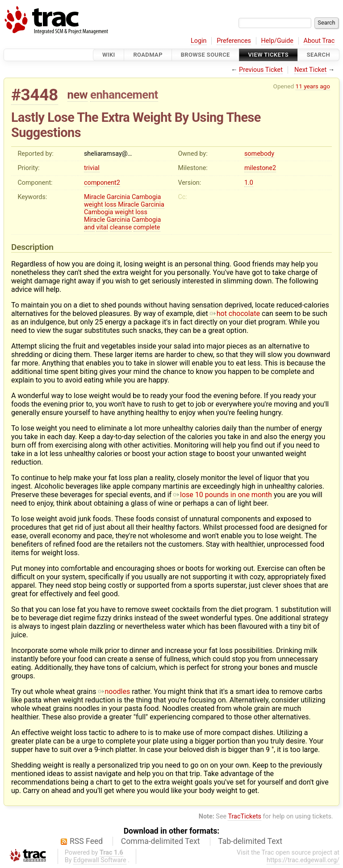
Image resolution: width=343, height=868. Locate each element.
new (78, 95)
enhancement (124, 95)
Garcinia (119, 197)
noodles (114, 691)
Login (199, 41)
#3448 (35, 95)
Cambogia (146, 197)
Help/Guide (277, 41)
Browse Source (205, 55)
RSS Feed (86, 841)
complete (147, 227)
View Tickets (268, 55)
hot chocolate (235, 314)
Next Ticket (310, 70)
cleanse (121, 227)
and (89, 227)
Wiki (109, 55)
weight (94, 205)
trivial (92, 168)
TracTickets (245, 816)
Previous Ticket (261, 70)
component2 (102, 183)
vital (102, 227)
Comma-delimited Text (161, 841)
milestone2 (260, 168)
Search (318, 55)
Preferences (234, 41)
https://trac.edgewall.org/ (303, 860)
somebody (259, 154)
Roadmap (148, 55)
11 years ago (313, 86)
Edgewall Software (100, 860)
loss (111, 205)
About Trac (319, 41)
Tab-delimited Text (250, 841)
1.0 (249, 183)
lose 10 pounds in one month (223, 495)
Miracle (94, 197)
